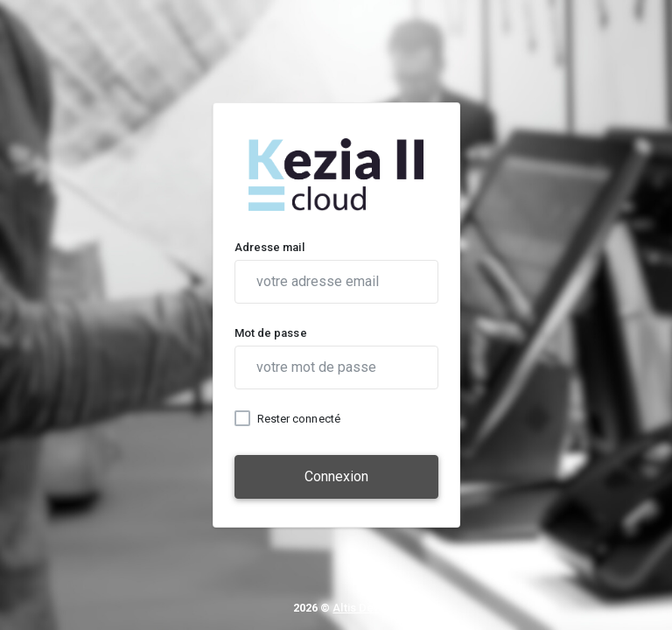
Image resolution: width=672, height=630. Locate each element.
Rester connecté (299, 419)
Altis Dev (356, 608)
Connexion (336, 476)
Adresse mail (269, 247)
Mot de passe (271, 333)
